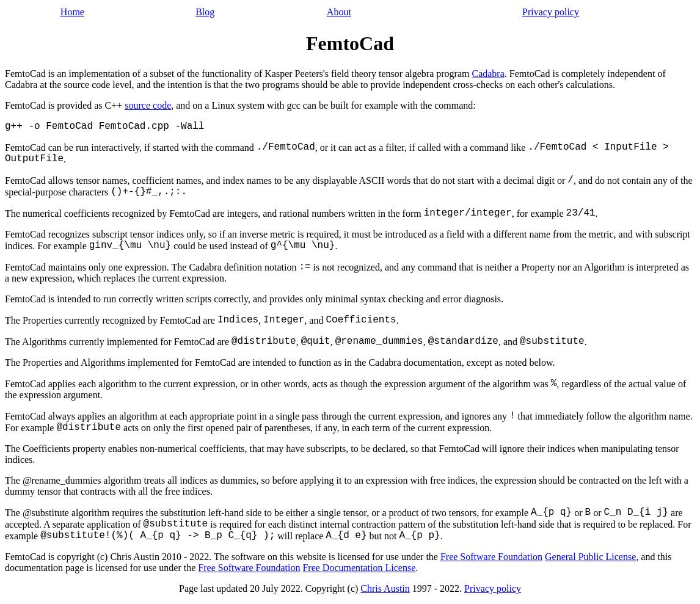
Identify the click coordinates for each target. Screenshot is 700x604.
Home (72, 12)
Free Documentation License (359, 568)
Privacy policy (551, 12)
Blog (205, 12)
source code (148, 105)
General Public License (590, 557)
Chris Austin (385, 588)
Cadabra (488, 74)
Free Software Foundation (491, 557)
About (339, 12)
